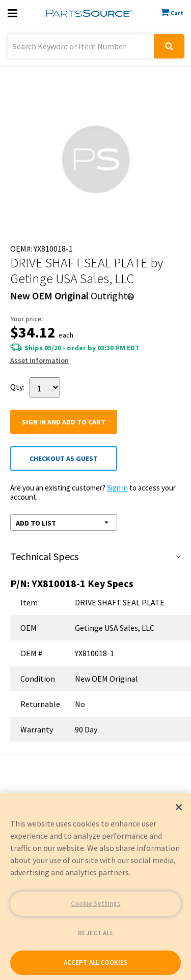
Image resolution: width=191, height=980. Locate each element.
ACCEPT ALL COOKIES (95, 962)
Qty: (17, 387)
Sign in (117, 488)
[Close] (179, 807)
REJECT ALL (95, 933)
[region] (95, 886)
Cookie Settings (96, 904)
